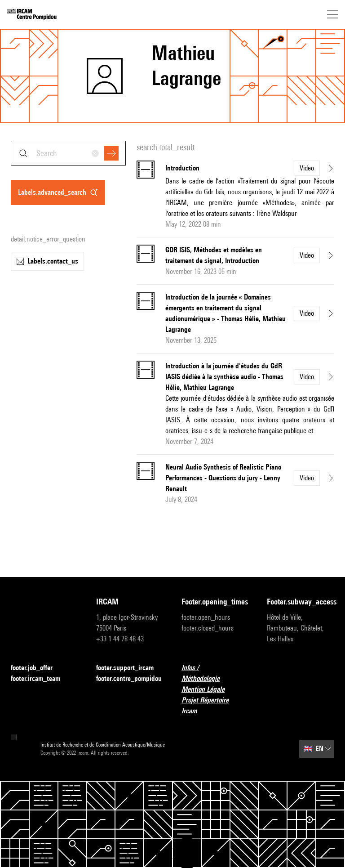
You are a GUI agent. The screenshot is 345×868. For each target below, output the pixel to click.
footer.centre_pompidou (129, 678)
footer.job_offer (37, 668)
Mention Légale (208, 690)
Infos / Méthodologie (215, 673)
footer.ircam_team (41, 679)
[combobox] (68, 153)
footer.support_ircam (130, 668)
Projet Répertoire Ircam (215, 705)
